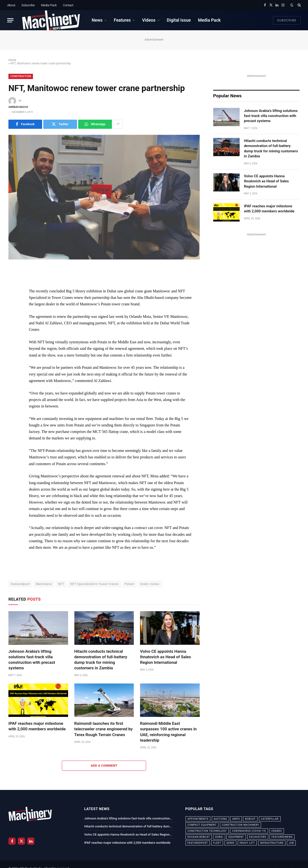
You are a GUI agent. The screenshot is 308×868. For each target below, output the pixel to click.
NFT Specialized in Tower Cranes (94, 584)
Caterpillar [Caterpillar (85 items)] (270, 819)
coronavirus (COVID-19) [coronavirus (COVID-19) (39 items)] (249, 831)
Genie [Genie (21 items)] (230, 843)
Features (122, 20)
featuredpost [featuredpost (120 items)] (198, 843)
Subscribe (28, 5)
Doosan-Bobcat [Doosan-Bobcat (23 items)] (199, 837)
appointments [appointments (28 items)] (198, 819)
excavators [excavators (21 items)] (258, 837)
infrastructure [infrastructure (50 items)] (272, 843)
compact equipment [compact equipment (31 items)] (202, 825)
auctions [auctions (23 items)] (220, 819)
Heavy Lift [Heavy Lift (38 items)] (247, 843)
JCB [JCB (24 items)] (291, 843)
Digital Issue (179, 20)
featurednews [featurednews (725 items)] (282, 837)
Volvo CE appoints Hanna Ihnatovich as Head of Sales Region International (165, 657)
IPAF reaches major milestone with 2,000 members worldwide (37, 726)
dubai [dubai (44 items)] (219, 837)
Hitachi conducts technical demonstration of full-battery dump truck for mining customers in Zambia (101, 660)
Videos (149, 20)
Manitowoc (44, 584)
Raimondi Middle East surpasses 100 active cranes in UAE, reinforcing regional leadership (168, 732)
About (11, 5)
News (97, 20)
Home (12, 60)
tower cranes (150, 584)
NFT (61, 584)
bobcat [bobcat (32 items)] (250, 819)
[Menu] (10, 20)
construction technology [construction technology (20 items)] (207, 831)
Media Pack (49, 5)
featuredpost (20, 584)
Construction (21, 76)
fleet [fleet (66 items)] (217, 843)
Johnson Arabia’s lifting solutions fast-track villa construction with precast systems (32, 660)
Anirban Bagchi (18, 107)
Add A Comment (104, 766)
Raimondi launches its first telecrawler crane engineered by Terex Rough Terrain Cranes (104, 729)
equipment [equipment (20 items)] (236, 837)
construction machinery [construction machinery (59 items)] (241, 825)
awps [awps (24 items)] (236, 819)
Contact (68, 5)
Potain (129, 584)
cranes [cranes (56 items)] (277, 831)
